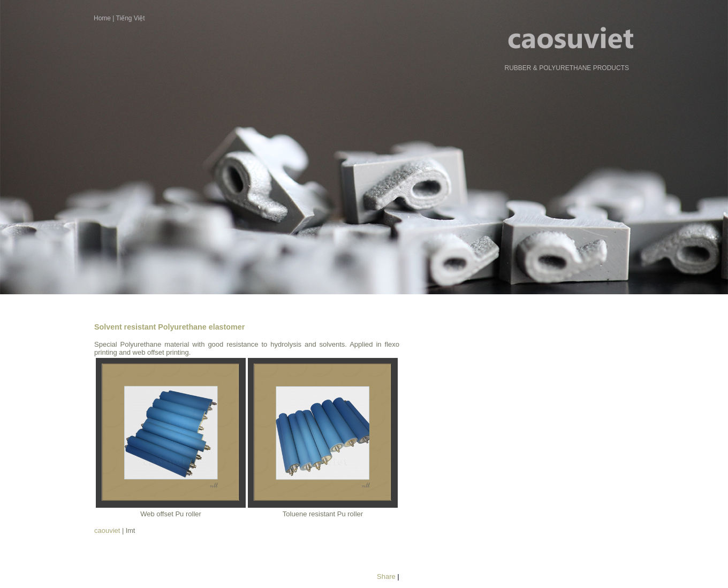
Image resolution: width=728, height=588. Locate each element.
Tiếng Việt (131, 18)
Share (386, 576)
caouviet (107, 530)
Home (102, 18)
